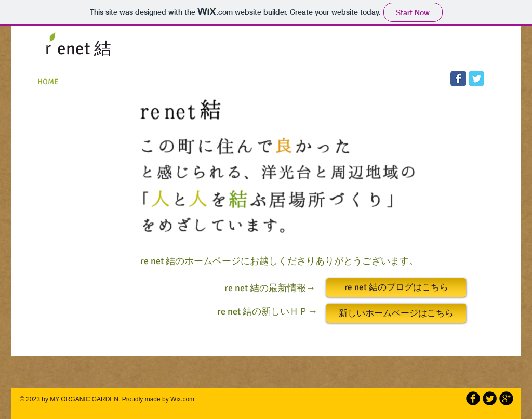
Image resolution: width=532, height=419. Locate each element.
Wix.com (182, 399)
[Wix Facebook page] (458, 78)
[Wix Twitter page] (476, 78)
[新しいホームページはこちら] (396, 313)
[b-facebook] (473, 398)
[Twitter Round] (490, 398)
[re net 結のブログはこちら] (396, 287)
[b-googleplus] (506, 398)
